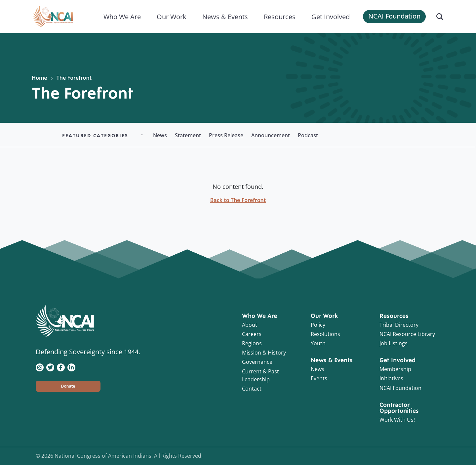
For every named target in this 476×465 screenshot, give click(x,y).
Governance (257, 362)
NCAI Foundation (394, 16)
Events (319, 378)
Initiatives (391, 378)
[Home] (53, 17)
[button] (68, 386)
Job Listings (394, 343)
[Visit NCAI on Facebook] (61, 367)
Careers (252, 334)
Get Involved (331, 17)
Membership (395, 369)
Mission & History (264, 353)
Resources (280, 17)
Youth (318, 343)
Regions (252, 343)
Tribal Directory (399, 325)
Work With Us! (397, 420)
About (250, 325)
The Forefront (74, 78)
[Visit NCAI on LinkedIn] (71, 367)
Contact (252, 389)
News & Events (225, 17)
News (317, 369)
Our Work (172, 17)
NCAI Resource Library (407, 334)
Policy (318, 325)
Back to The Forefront (238, 200)
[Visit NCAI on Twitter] (50, 367)
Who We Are (122, 17)
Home (40, 78)
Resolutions (325, 334)
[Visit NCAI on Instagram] (40, 367)
